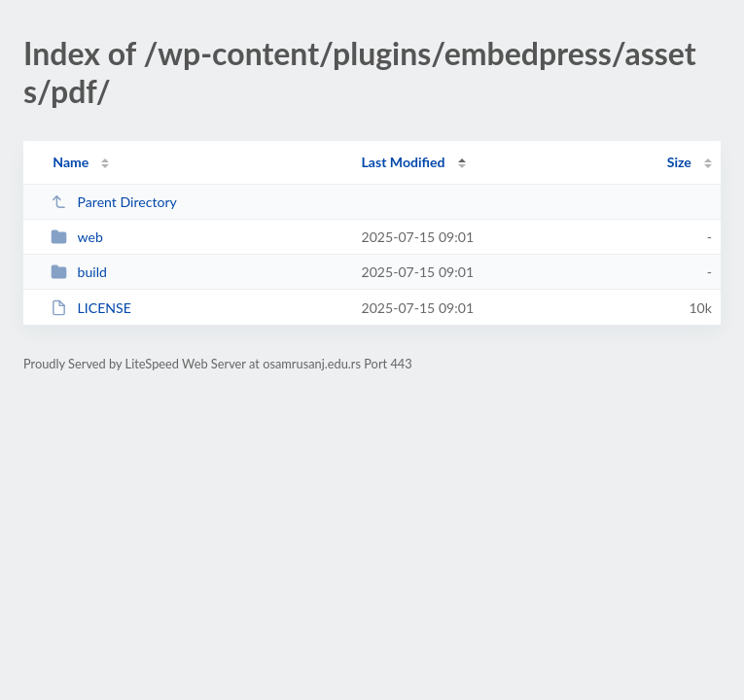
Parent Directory (114, 202)
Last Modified (404, 162)
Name (71, 162)
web (77, 237)
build (79, 272)
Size (679, 162)
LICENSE (91, 308)
